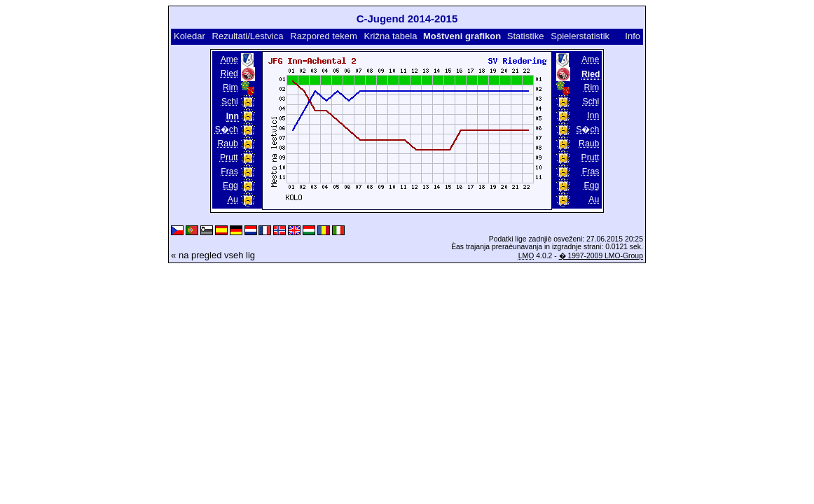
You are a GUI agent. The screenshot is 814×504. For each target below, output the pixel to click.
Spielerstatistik (580, 36)
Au (233, 199)
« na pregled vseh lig (213, 255)
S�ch (227, 129)
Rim (230, 87)
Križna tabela (391, 36)
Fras (229, 171)
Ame (229, 59)
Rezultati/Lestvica (248, 36)
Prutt (229, 157)
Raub (228, 143)
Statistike (526, 36)
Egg (230, 185)
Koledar (189, 36)
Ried (229, 73)
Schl (230, 101)
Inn (593, 115)
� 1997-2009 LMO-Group (601, 256)
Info (633, 36)
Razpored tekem (323, 36)
